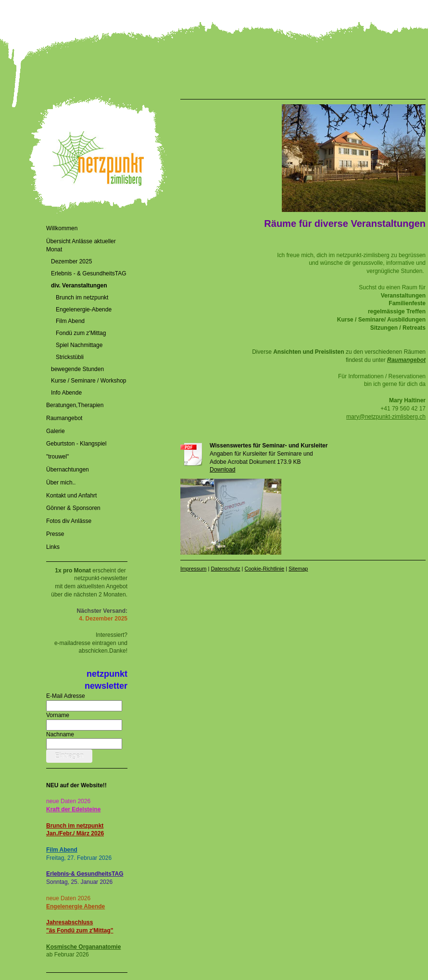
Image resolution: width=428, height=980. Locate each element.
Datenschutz (225, 569)
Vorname (58, 715)
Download (222, 470)
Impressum (193, 569)
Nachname (60, 734)
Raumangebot (406, 360)
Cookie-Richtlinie (265, 569)
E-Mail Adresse (66, 696)
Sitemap (298, 569)
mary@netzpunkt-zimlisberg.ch (386, 417)
